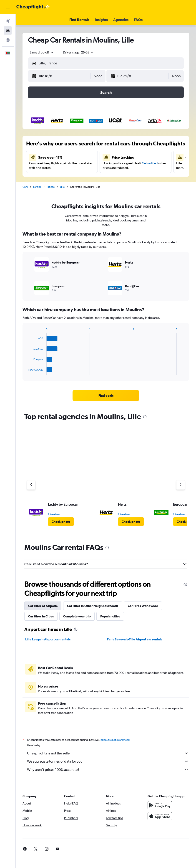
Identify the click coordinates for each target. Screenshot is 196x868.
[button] (8, 7)
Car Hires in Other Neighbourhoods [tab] (93, 606)
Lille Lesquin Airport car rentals (48, 639)
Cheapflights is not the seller (108, 753)
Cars (25, 187)
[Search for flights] (8, 21)
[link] (106, 396)
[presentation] (145, 417)
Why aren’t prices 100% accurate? (108, 769)
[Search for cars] (8, 30)
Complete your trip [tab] (77, 616)
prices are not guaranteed (115, 740)
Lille (62, 187)
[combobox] (42, 52)
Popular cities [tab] (110, 616)
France (51, 187)
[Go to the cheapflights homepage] (33, 7)
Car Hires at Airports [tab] (43, 606)
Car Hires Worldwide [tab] (143, 606)
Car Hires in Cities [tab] (41, 616)
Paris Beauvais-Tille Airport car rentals (134, 639)
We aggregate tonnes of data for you (108, 761)
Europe (37, 187)
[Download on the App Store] (160, 816)
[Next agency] (181, 485)
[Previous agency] (31, 485)
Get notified (150, 163)
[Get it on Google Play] (160, 805)
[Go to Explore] (8, 40)
